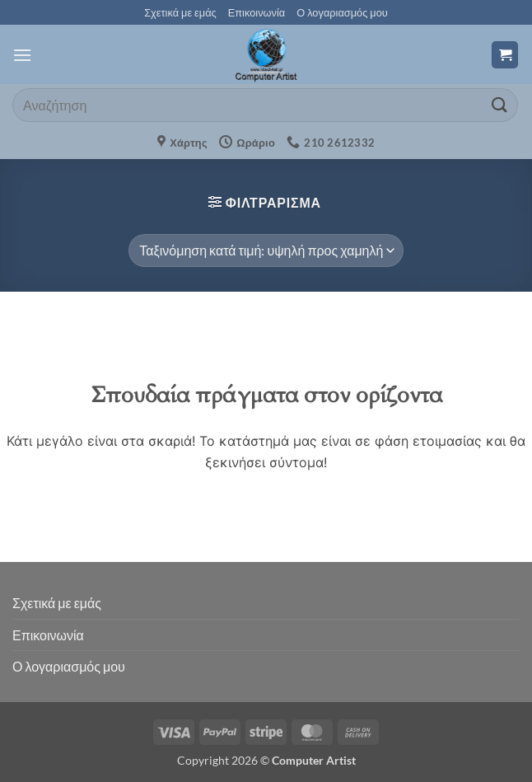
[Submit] (500, 105)
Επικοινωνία (257, 12)
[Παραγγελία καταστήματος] (266, 251)
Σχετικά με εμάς (180, 12)
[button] (22, 55)
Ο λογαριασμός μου (342, 12)
